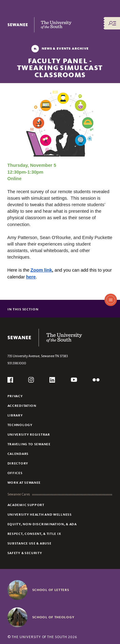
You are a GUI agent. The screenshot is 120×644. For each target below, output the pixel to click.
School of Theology (53, 617)
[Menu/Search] (112, 23)
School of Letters (51, 590)
